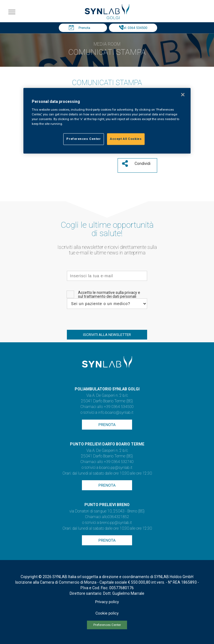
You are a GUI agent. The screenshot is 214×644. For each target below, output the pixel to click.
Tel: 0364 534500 (134, 28)
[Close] (183, 95)
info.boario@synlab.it (116, 413)
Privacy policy (107, 602)
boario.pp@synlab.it (116, 468)
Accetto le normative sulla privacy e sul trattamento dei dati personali (109, 294)
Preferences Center (107, 625)
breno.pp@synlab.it (116, 523)
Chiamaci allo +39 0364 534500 (107, 407)
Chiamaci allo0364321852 (107, 517)
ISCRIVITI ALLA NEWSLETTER (107, 335)
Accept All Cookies (126, 139)
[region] (107, 121)
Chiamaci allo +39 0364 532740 (107, 462)
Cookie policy (107, 613)
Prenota (84, 28)
